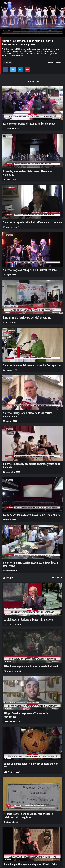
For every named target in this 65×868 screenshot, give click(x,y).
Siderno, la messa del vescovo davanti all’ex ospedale (32, 365)
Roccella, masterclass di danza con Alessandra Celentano (28, 173)
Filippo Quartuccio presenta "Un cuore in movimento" (26, 715)
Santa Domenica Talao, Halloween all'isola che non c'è (31, 765)
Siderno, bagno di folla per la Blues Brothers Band (30, 270)
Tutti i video (57, 578)
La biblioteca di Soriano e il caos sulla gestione (29, 619)
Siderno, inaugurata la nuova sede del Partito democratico (28, 414)
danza (51, 63)
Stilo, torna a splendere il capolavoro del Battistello (32, 666)
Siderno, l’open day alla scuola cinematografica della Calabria (32, 465)
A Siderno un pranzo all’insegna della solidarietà (29, 123)
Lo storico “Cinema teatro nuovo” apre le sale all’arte (32, 515)
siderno (59, 63)
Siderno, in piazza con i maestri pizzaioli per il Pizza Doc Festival (30, 564)
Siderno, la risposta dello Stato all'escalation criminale (32, 222)
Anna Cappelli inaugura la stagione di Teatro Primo (31, 864)
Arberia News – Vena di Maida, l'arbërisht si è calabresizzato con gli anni (28, 815)
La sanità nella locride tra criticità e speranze (27, 317)
